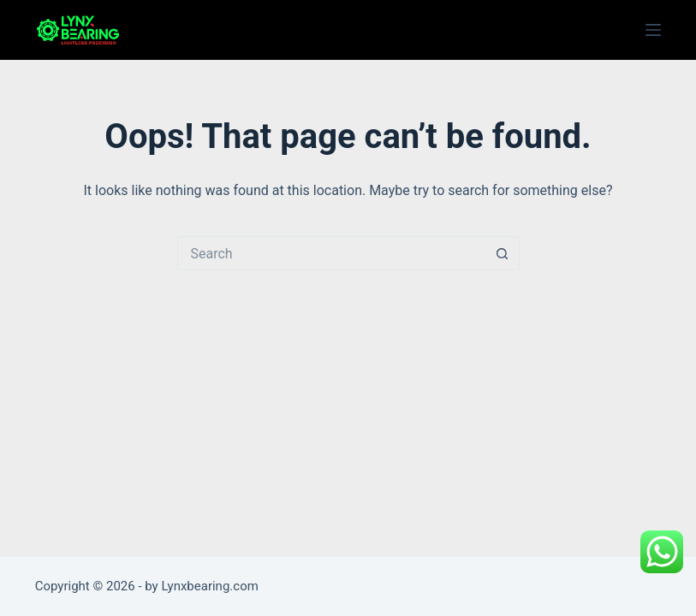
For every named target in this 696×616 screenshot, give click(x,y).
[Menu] (653, 30)
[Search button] (503, 253)
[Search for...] (331, 253)
